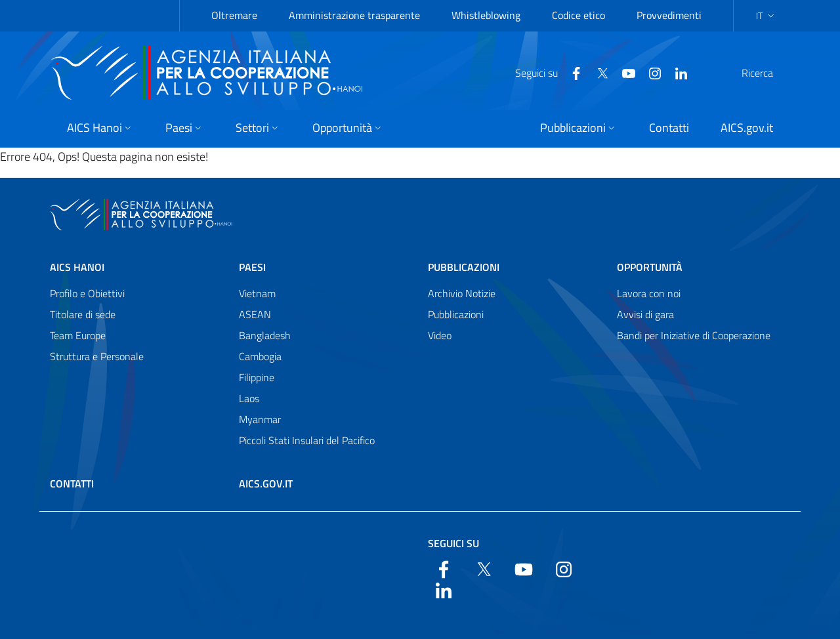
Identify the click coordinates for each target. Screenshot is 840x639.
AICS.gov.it (266, 484)
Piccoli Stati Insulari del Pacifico (307, 440)
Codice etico (578, 15)
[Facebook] (545, 72)
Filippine (257, 377)
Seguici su (453, 543)
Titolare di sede (83, 314)
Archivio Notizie (462, 293)
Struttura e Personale (97, 356)
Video (440, 335)
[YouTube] (597, 72)
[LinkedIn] (650, 72)
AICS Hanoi (77, 267)
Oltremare (234, 15)
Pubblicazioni (464, 267)
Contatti (72, 484)
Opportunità (650, 267)
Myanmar (260, 419)
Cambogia (260, 356)
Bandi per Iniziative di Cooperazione (694, 335)
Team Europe (78, 335)
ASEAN (255, 314)
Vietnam (257, 293)
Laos (249, 398)
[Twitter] (571, 72)
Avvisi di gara (645, 314)
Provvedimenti (669, 15)
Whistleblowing (486, 15)
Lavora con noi (649, 293)
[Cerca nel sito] (773, 73)
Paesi (252, 267)
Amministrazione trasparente (354, 15)
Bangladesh (265, 335)
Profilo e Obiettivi (87, 293)
